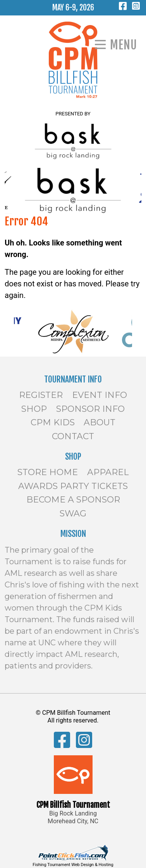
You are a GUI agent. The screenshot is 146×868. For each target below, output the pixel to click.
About (100, 422)
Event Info (100, 395)
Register (41, 395)
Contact (73, 436)
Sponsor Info (90, 409)
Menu (124, 45)
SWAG (73, 514)
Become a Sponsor (73, 500)
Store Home (48, 472)
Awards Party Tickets (73, 486)
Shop (34, 409)
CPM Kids (53, 422)
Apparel (108, 472)
